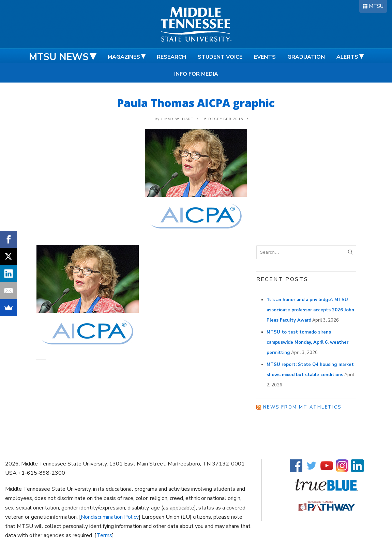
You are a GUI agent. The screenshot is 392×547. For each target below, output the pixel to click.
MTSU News (59, 57)
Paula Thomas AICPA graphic (196, 103)
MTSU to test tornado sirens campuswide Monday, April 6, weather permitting (307, 342)
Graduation (306, 57)
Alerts (347, 57)
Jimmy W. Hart (177, 119)
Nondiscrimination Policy (110, 517)
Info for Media (196, 74)
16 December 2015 (223, 119)
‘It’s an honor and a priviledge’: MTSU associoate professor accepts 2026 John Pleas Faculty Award (310, 310)
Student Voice (220, 57)
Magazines (124, 57)
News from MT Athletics (302, 407)
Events (265, 57)
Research (171, 57)
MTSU (376, 6)
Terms (104, 535)
